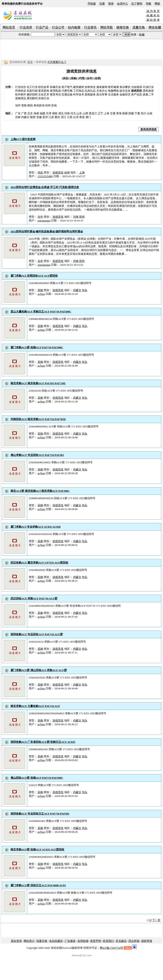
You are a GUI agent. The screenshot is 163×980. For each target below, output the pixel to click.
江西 (70, 117)
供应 (40, 172)
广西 (24, 113)
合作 (40, 217)
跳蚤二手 (148, 94)
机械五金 (55, 87)
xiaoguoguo (44, 221)
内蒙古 (25, 117)
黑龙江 (93, 113)
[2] (150, 920)
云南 (150, 113)
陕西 (33, 117)
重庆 (57, 117)
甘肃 (113, 113)
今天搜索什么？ (57, 62)
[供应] (66, 78)
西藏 (131, 113)
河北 (73, 113)
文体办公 (102, 91)
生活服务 (113, 94)
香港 (82, 117)
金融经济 (125, 94)
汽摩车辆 (67, 91)
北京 (30, 113)
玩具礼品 (90, 91)
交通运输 (67, 94)
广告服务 (70, 941)
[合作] (90, 78)
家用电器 (55, 91)
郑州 (82, 217)
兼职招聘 (32, 94)
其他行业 (44, 98)
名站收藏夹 (56, 941)
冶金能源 (137, 87)
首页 (30, 62)
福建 (42, 113)
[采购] (74, 78)
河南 (67, 113)
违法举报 (134, 941)
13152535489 (45, 176)
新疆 (125, 113)
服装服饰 (102, 87)
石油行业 (148, 87)
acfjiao (41, 294)
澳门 (88, 117)
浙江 (64, 117)
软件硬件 (21, 94)
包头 (85, 290)
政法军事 (102, 94)
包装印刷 (32, 91)
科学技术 (79, 94)
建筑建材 (79, 87)
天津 (49, 113)
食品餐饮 (125, 87)
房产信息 (137, 94)
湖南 (55, 113)
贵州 (45, 117)
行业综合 (21, 87)
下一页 (156, 920)
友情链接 (83, 941)
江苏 (51, 117)
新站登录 (16, 941)
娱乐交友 (125, 91)
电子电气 (67, 87)
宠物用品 (21, 98)
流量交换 (42, 941)
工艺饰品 (79, 91)
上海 (106, 113)
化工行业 (32, 87)
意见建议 (121, 941)
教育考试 (55, 94)
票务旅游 (148, 91)
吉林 (18, 117)
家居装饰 (44, 91)
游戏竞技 (58, 172)
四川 (143, 113)
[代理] (82, 78)
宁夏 (137, 113)
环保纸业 (21, 91)
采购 (40, 290)
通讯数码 (32, 98)
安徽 (39, 117)
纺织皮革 (44, 87)
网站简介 (29, 941)
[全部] (98, 78)
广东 (18, 113)
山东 (79, 113)
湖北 (61, 113)
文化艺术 (44, 94)
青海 (119, 113)
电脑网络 (113, 91)
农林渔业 (90, 87)
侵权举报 (147, 941)
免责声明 (96, 941)
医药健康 (113, 87)
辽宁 (100, 113)
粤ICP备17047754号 (111, 948)
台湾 (76, 117)
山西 (85, 113)
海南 (36, 113)
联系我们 (108, 941)
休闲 (67, 172)
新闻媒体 (90, 94)
